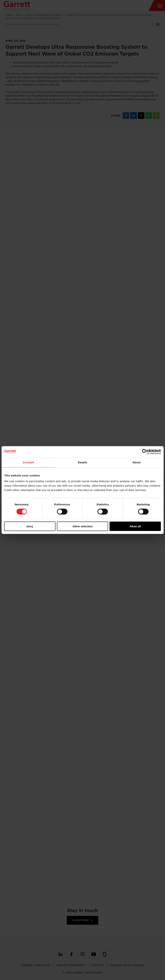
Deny (30, 526)
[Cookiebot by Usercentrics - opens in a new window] (145, 452)
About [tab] (136, 462)
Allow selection (82, 526)
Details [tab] (83, 462)
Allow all (135, 526)
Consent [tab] (28, 462)
